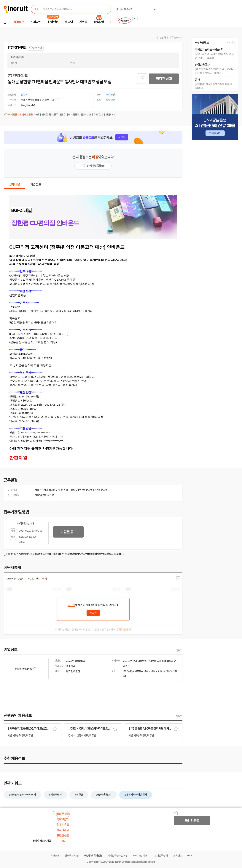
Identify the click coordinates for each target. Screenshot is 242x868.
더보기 (179, 650)
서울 (37, 490)
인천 (82, 490)
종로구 (62, 490)
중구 (68, 490)
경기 (96, 490)
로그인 (71, 605)
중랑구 (74, 490)
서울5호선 (40, 495)
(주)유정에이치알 (17, 48)
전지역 (45, 490)
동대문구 (53, 490)
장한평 (50, 495)
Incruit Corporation (125, 862)
